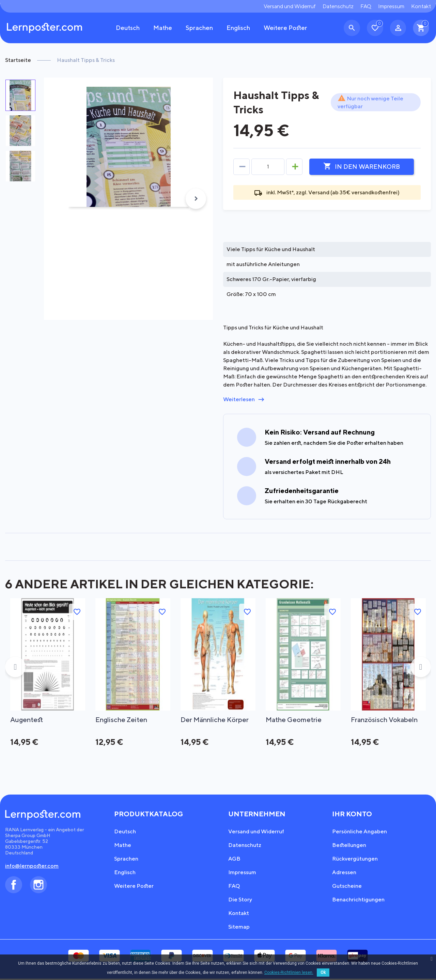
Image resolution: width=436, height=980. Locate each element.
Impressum (391, 6)
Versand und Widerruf (290, 6)
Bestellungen (349, 846)
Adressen (344, 874)
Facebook (14, 886)
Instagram (38, 886)
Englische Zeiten (122, 720)
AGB (234, 860)
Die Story (240, 901)
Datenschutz (338, 6)
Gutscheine (347, 887)
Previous (15, 668)
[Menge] (268, 167)
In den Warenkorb (362, 166)
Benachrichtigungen (358, 901)
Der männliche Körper (215, 720)
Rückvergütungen (355, 860)
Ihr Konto (352, 815)
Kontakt (421, 6)
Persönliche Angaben (360, 833)
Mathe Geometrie (294, 720)
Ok (323, 973)
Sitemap (239, 928)
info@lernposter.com (32, 867)
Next (196, 199)
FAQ (366, 6)
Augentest (27, 720)
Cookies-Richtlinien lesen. (289, 973)
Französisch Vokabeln (385, 720)
